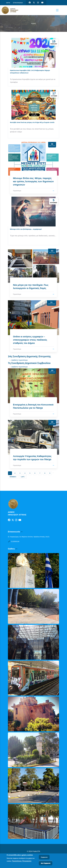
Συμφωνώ (44, 857)
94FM (8, 3)
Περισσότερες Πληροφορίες (22, 861)
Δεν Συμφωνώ (46, 863)
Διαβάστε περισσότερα (20, 360)
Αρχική (33, 23)
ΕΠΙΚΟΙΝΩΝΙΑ (18, 3)
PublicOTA (36, 851)
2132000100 (14, 541)
